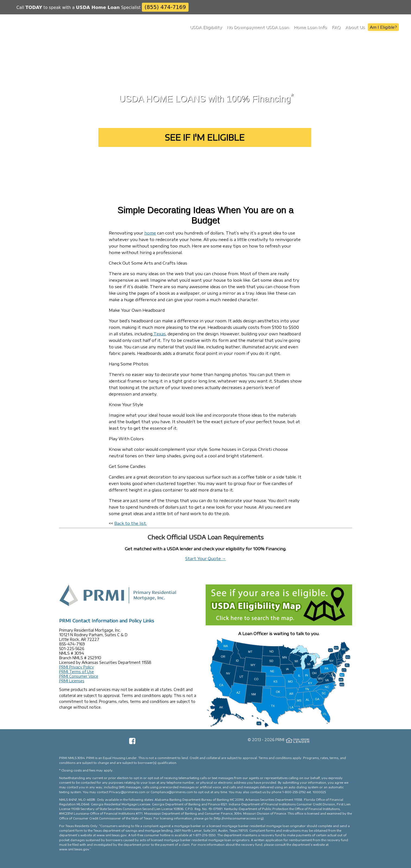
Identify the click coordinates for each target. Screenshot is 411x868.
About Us (355, 27)
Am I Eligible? (383, 27)
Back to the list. (130, 523)
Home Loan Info (310, 27)
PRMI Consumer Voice (79, 676)
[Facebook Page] (132, 743)
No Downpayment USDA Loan (258, 27)
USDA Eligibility (206, 27)
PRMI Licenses (72, 681)
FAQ (336, 27)
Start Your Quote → (206, 558)
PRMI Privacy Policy (77, 667)
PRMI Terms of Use (77, 672)
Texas (159, 334)
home (150, 233)
